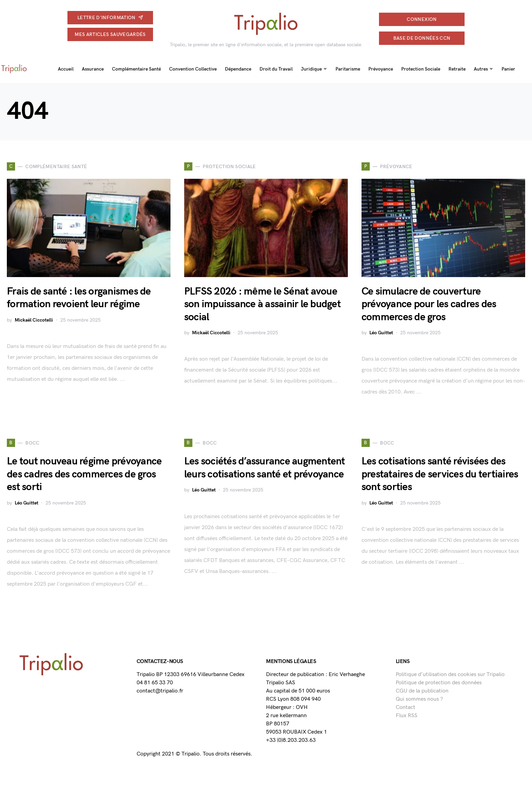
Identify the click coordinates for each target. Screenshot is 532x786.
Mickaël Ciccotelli (34, 320)
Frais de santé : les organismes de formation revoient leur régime (79, 298)
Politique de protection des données (439, 683)
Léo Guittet (381, 333)
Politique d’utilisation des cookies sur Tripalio (450, 675)
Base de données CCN (422, 38)
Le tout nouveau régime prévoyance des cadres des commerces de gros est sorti (84, 474)
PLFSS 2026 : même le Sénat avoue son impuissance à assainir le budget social (262, 304)
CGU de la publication (422, 691)
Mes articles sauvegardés (110, 34)
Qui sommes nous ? (419, 699)
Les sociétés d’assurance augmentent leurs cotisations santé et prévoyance (265, 468)
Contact (406, 707)
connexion (422, 19)
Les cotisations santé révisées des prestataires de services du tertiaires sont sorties (440, 474)
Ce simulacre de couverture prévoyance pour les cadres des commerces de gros (429, 304)
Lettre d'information (110, 18)
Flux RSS (407, 716)
